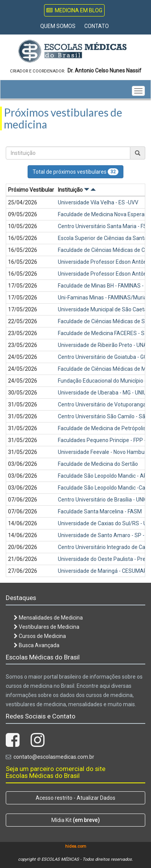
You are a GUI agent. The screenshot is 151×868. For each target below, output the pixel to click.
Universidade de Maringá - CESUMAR (103, 571)
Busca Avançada (37, 645)
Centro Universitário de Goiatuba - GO (103, 357)
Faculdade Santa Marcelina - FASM (100, 511)
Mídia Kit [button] (75, 820)
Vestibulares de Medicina (47, 627)
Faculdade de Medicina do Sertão (98, 464)
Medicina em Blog (74, 10)
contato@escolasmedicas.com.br (54, 757)
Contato (97, 26)
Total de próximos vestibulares (75, 172)
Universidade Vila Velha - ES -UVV (98, 202)
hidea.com (76, 846)
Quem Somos (58, 26)
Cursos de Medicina (40, 636)
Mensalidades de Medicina (48, 618)
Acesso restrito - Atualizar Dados (75, 798)
